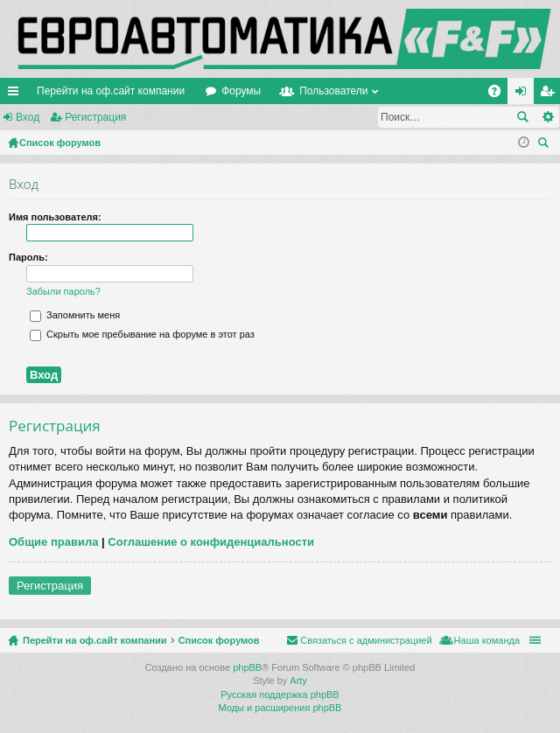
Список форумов (219, 640)
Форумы (241, 91)
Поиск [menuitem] (546, 145)
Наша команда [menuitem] (487, 640)
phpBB (247, 667)
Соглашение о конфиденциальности (211, 542)
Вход (28, 117)
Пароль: (28, 257)
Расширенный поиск (547, 117)
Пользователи (333, 91)
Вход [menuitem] (525, 94)
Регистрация (95, 117)
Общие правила (53, 542)
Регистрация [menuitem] (550, 94)
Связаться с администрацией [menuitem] (366, 640)
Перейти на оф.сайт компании (111, 91)
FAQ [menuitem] (500, 94)
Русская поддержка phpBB (280, 695)
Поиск (522, 117)
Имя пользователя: (55, 217)
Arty (298, 681)
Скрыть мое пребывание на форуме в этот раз (142, 334)
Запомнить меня (75, 315)
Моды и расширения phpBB (280, 708)
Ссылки (17, 94)
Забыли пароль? (63, 291)
